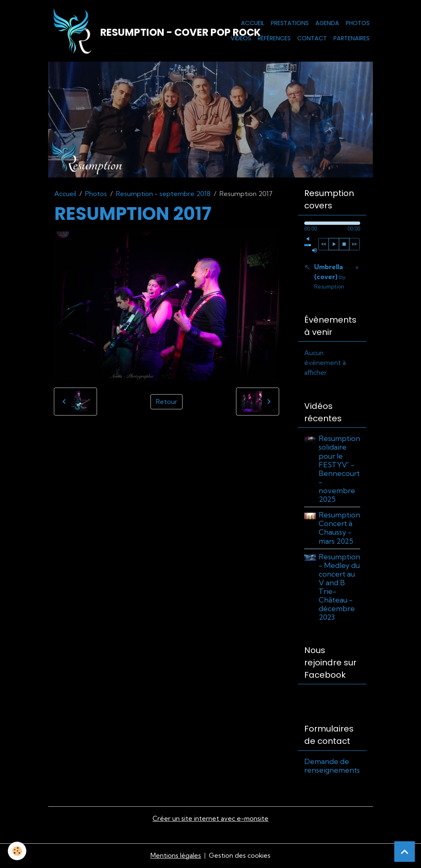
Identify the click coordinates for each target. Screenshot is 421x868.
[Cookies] (17, 851)
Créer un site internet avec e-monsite (210, 820)
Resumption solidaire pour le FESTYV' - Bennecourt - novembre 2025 (339, 470)
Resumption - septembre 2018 (163, 194)
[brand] (130, 31)
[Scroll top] (405, 852)
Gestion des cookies (240, 856)
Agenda (327, 23)
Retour (167, 402)
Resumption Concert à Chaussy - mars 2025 (339, 529)
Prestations (290, 23)
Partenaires (352, 39)
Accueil (253, 23)
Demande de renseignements (332, 767)
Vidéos (241, 39)
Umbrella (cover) (330, 278)
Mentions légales (175, 856)
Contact (312, 39)
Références (274, 39)
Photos (358, 23)
